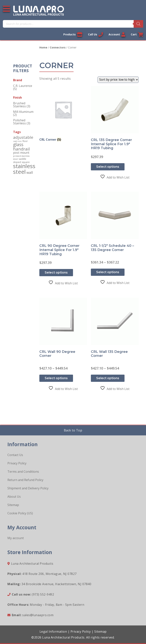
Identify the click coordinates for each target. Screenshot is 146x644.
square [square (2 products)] (26, 162)
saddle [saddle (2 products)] (22, 159)
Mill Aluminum (23, 112)
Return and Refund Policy (25, 480)
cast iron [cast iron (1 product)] (17, 141)
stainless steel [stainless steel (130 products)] (24, 169)
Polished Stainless (19, 122)
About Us (14, 497)
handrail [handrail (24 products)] (21, 149)
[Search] (138, 24)
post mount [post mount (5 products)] (21, 153)
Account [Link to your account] (117, 34)
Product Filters (23, 68)
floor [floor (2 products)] (25, 141)
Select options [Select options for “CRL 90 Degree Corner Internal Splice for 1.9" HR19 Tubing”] (56, 272)
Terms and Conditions (23, 472)
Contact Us (15, 455)
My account (16, 538)
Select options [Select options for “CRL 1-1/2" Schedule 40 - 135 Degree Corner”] (108, 272)
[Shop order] (118, 80)
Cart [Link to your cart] (137, 34)
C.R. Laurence (23, 86)
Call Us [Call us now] (96, 34)
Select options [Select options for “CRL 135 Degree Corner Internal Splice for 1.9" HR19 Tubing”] (108, 167)
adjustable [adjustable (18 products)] (23, 137)
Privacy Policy (17, 463)
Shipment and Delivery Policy (28, 488)
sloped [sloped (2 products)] (17, 162)
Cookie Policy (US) (20, 513)
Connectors (58, 47)
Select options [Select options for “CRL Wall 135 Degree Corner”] (108, 378)
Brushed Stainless (19, 105)
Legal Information (53, 632)
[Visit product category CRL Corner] (63, 115)
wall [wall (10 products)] (30, 172)
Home (43, 47)
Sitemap (13, 505)
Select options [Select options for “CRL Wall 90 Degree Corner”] (56, 378)
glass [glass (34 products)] (18, 144)
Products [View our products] (73, 34)
